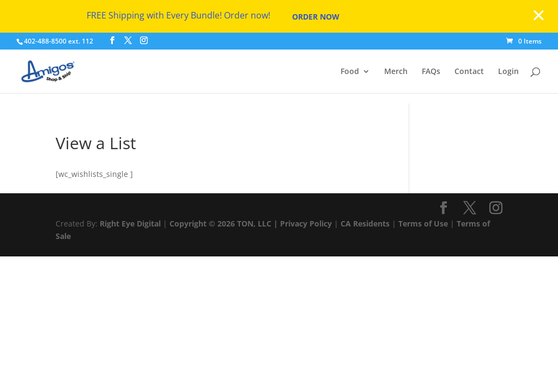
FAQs (431, 72)
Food (350, 72)
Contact (469, 72)
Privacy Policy (306, 223)
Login (508, 72)
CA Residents (365, 223)
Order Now (316, 17)
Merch (396, 72)
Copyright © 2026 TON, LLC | (225, 223)
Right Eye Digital (130, 223)
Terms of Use (423, 223)
